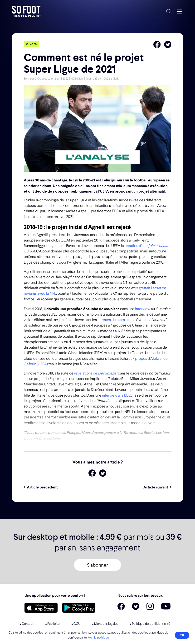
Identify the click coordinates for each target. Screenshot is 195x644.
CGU (77, 624)
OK (182, 635)
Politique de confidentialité (151, 624)
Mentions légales (106, 624)
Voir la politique (98, 638)
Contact (28, 624)
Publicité (54, 624)
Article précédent (41, 487)
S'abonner (97, 565)
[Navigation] (180, 12)
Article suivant (157, 487)
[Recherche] (169, 11)
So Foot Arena (87, 11)
